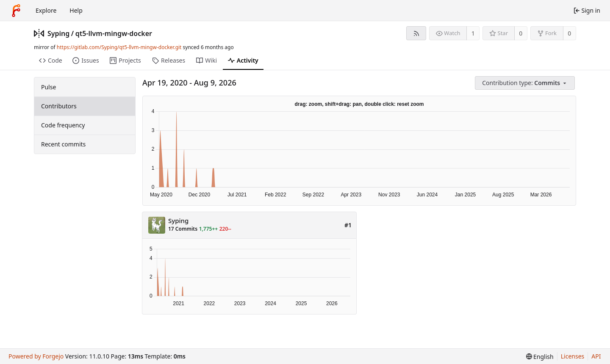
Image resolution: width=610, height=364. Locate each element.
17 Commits (183, 229)
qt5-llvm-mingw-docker (114, 33)
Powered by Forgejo (36, 356)
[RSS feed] (416, 33)
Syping (58, 33)
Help (76, 10)
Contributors (59, 106)
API (596, 356)
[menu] (525, 83)
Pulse (49, 87)
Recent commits (63, 144)
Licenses (573, 356)
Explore (46, 10)
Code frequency (63, 125)
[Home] (16, 11)
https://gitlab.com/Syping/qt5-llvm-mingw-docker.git (119, 47)
